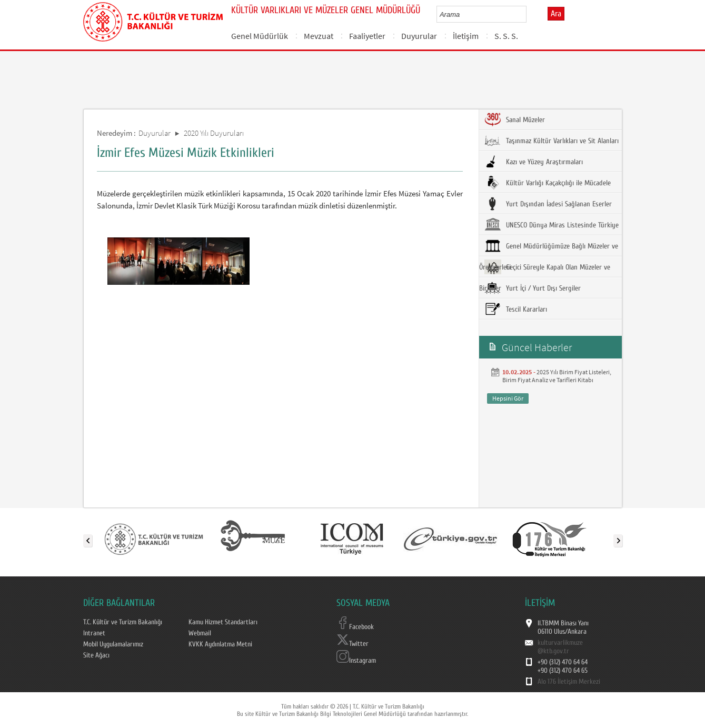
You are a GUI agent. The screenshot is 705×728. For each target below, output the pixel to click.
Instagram (356, 661)
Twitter (352, 644)
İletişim (466, 36)
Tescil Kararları (516, 309)
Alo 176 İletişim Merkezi (569, 682)
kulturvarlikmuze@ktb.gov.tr (560, 647)
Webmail (200, 633)
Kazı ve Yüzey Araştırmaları (534, 162)
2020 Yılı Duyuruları (214, 133)
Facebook (355, 627)
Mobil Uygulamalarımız (113, 644)
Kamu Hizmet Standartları (223, 622)
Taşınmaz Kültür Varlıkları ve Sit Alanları (552, 141)
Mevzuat (319, 36)
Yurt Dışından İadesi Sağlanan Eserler (548, 204)
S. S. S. (506, 36)
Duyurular (419, 36)
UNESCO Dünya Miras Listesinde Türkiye (552, 225)
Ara (556, 14)
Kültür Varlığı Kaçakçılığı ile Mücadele (548, 183)
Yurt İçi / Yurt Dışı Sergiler (533, 288)
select (529, 14)
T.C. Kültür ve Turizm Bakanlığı (123, 622)
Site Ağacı (96, 655)
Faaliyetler (367, 36)
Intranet (94, 633)
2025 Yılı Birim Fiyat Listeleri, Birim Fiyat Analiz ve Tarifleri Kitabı (557, 376)
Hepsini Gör (508, 398)
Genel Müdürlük (260, 36)
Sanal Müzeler (515, 119)
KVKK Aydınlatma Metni (220, 644)
